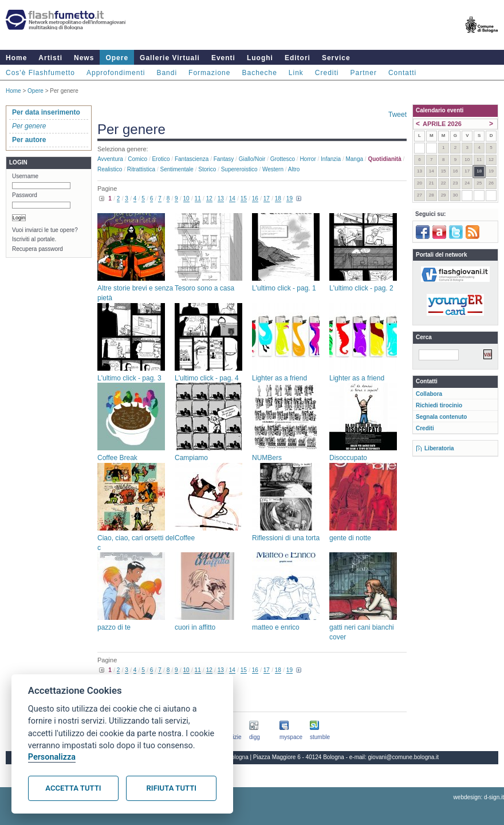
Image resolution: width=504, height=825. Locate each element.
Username (25, 176)
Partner (364, 73)
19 (290, 199)
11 (198, 199)
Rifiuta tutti (172, 788)
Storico (207, 169)
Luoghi (260, 58)
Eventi (223, 58)
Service (336, 58)
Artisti (50, 58)
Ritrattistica (141, 169)
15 (244, 199)
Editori (298, 58)
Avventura (110, 159)
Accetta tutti (73, 788)
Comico (137, 159)
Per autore (29, 140)
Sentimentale (177, 169)
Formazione (209, 73)
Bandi (167, 73)
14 (232, 199)
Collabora (429, 394)
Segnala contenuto (441, 417)
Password (25, 195)
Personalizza (52, 757)
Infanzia (331, 159)
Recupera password (38, 249)
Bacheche (259, 73)
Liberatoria (439, 448)
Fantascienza (192, 159)
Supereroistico (239, 169)
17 (267, 199)
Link (296, 73)
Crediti (327, 73)
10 (186, 199)
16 (255, 199)
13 (221, 199)
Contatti (402, 73)
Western (273, 169)
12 (209, 199)
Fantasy (224, 159)
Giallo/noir (252, 159)
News (84, 58)
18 (278, 199)
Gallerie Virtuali (170, 58)
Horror (308, 159)
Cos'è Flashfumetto (40, 73)
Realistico (110, 169)
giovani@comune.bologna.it (404, 757)
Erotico (161, 159)
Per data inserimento (46, 112)
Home (16, 58)
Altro (294, 169)
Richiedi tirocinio (439, 405)
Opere (117, 58)
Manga (354, 159)
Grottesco (283, 159)
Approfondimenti (116, 73)
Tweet (397, 115)
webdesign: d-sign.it (479, 797)
